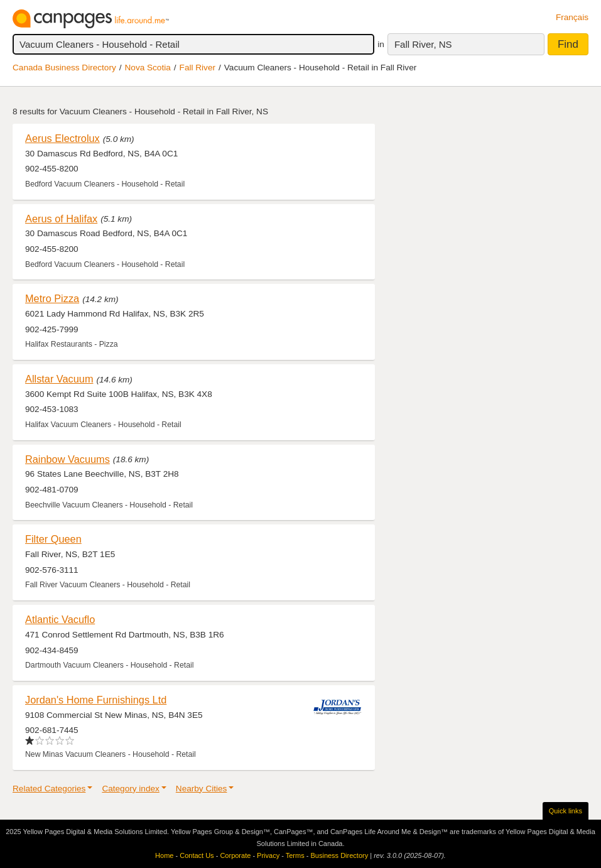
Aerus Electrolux (62, 138)
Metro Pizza (52, 298)
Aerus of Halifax (61, 219)
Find (568, 44)
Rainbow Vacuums (68, 459)
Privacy (268, 855)
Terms (295, 855)
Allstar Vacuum (59, 379)
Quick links (566, 811)
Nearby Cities (202, 789)
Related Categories (49, 789)
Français (572, 17)
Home (164, 855)
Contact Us (197, 855)
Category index (130, 789)
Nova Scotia (148, 68)
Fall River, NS (423, 44)
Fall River (198, 68)
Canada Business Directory (64, 68)
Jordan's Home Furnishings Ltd (96, 700)
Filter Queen (53, 539)
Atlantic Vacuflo (60, 619)
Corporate (235, 855)
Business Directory (339, 855)
